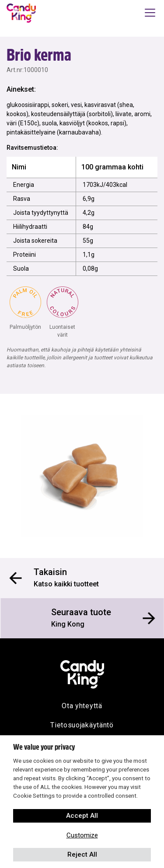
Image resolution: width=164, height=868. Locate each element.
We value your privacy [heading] (44, 747)
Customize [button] (82, 835)
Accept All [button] (82, 816)
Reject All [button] (82, 854)
